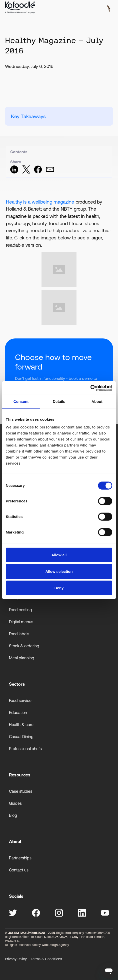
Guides (15, 803)
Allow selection (59, 571)
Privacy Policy (16, 959)
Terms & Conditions (46, 959)
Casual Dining (21, 737)
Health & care (21, 725)
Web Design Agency (55, 945)
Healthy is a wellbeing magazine (40, 202)
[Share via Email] (50, 172)
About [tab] (97, 402)
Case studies (21, 791)
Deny (59, 588)
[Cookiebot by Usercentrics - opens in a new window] (90, 388)
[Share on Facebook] (38, 172)
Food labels (19, 634)
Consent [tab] (21, 402)
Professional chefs (25, 749)
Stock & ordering (24, 646)
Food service (20, 700)
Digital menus (21, 622)
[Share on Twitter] (26, 172)
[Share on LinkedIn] (14, 172)
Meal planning (22, 658)
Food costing (20, 610)
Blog (13, 815)
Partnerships (20, 858)
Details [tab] (59, 402)
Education (18, 712)
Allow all (59, 555)
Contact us (19, 870)
